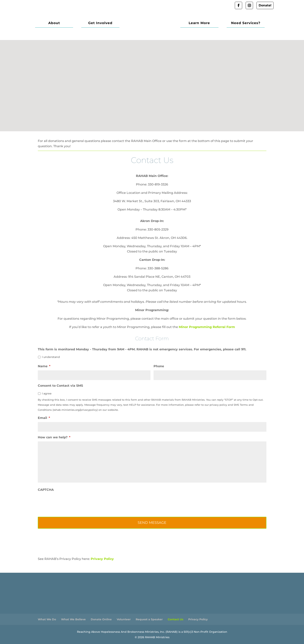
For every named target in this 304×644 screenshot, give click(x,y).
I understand (51, 357)
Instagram (249, 5)
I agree (47, 393)
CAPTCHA (46, 490)
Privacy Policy (102, 559)
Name (44, 366)
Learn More (206, 23)
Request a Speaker (149, 619)
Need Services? (248, 23)
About (52, 23)
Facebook (238, 5)
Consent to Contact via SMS (60, 386)
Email (44, 418)
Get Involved (94, 23)
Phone (159, 366)
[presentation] (67, 501)
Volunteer (124, 619)
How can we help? (54, 437)
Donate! (265, 5)
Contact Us (175, 619)
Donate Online (101, 619)
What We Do (47, 619)
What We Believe (73, 619)
